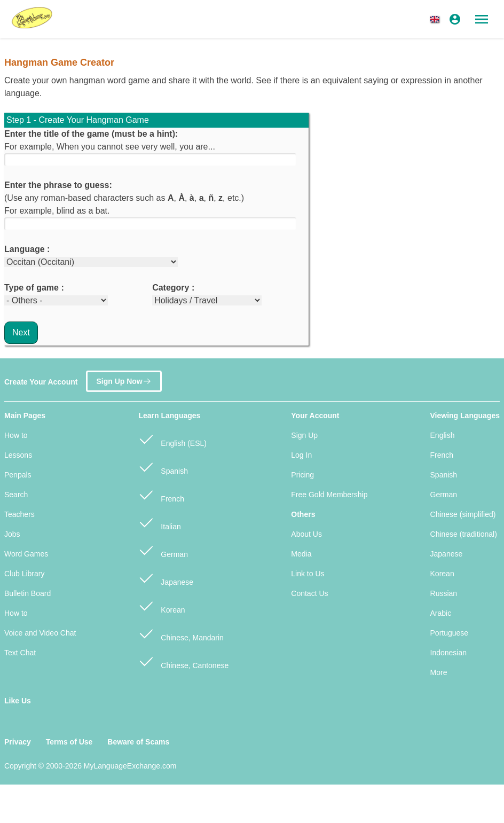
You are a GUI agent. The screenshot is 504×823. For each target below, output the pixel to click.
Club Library (24, 574)
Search (16, 495)
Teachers (19, 514)
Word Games (26, 554)
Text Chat (20, 653)
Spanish (163, 467)
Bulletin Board (27, 593)
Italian (159, 522)
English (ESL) (172, 439)
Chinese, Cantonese (183, 661)
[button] (437, 19)
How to (16, 435)
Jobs (12, 534)
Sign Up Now (124, 378)
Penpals (18, 475)
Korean (162, 605)
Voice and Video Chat (40, 633)
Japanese (166, 578)
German (163, 550)
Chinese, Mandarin (181, 633)
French (161, 494)
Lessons (18, 455)
